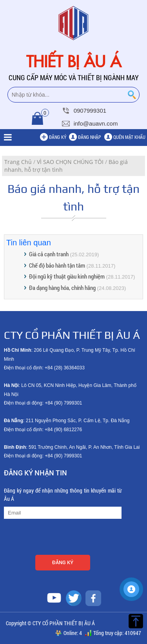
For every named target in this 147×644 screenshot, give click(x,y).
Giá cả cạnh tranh (49, 254)
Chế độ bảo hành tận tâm (57, 265)
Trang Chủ (18, 162)
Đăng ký (58, 137)
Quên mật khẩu (129, 137)
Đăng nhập (90, 137)
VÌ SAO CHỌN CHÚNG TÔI (70, 162)
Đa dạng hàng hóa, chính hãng (62, 288)
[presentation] (64, 538)
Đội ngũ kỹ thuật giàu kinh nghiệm (67, 276)
